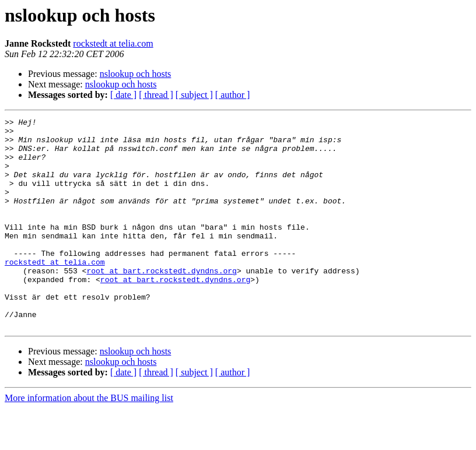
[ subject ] (194, 95)
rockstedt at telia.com (113, 43)
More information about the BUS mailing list (89, 440)
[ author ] (233, 95)
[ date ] (123, 95)
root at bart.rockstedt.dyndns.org (161, 302)
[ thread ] (156, 95)
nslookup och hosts (136, 74)
